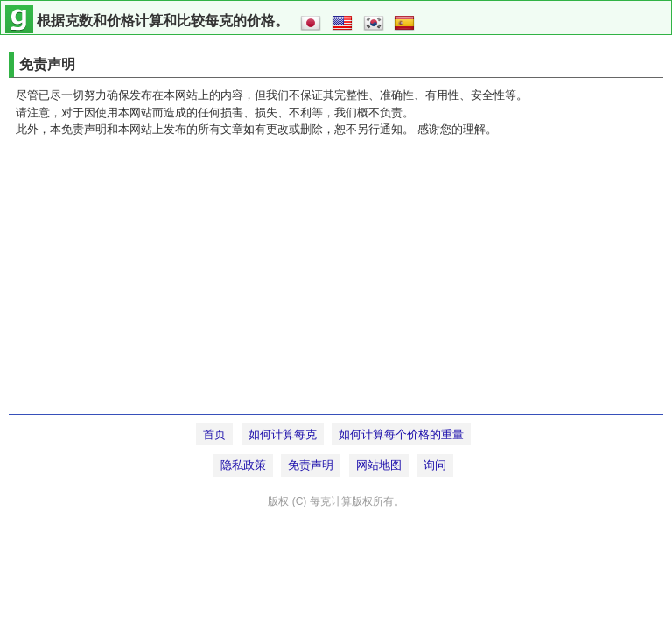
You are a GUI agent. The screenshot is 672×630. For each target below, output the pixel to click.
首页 (214, 434)
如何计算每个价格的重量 (401, 434)
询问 (435, 465)
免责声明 (311, 465)
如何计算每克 (283, 434)
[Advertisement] (336, 283)
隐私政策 (243, 465)
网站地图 (379, 465)
